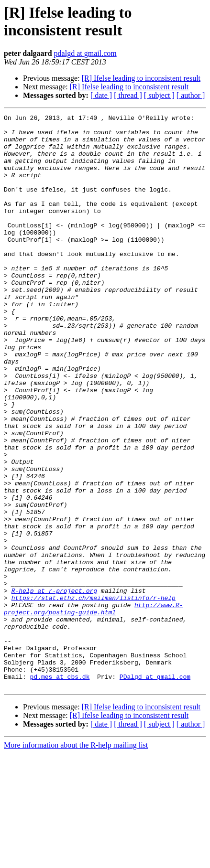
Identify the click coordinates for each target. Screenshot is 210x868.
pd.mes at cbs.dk (60, 790)
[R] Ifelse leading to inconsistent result (141, 78)
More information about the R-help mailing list (76, 860)
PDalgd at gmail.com (155, 790)
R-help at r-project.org (54, 686)
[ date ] (101, 95)
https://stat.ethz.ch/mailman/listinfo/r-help (94, 695)
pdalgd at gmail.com (85, 53)
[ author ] (191, 95)
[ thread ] (128, 95)
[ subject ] (159, 95)
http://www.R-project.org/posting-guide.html (93, 708)
